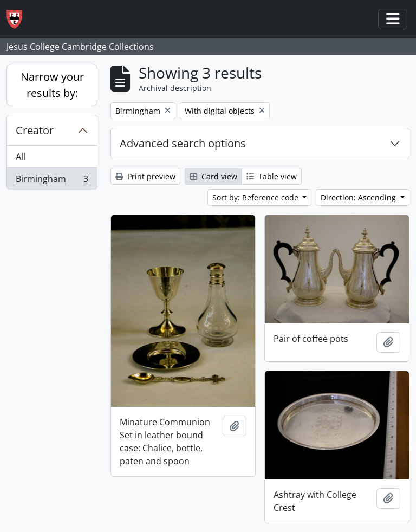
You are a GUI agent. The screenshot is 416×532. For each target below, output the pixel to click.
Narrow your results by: (52, 85)
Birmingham (52, 181)
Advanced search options (183, 143)
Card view (213, 176)
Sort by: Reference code (256, 197)
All (21, 157)
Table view (272, 176)
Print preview (145, 176)
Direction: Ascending (359, 197)
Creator (35, 130)
